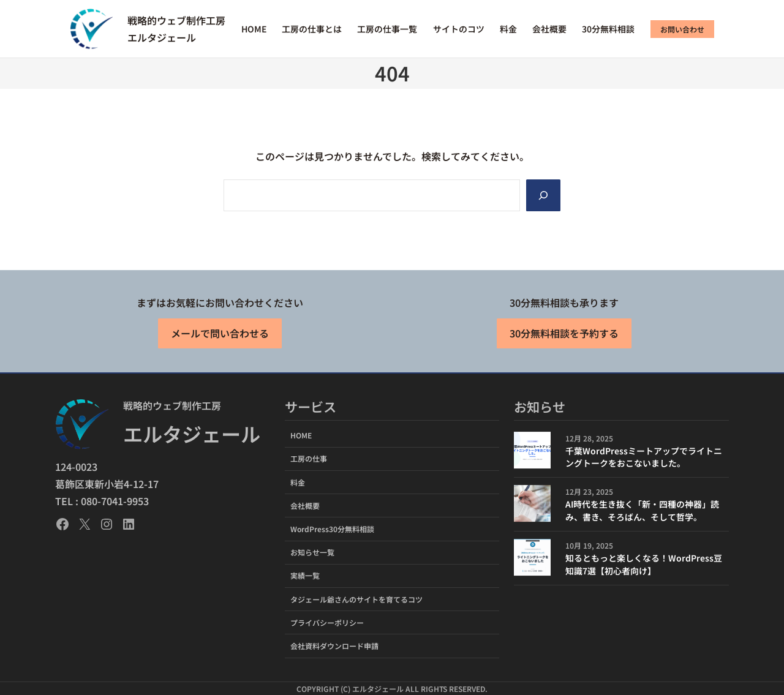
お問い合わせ (682, 29)
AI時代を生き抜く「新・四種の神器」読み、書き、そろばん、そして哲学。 (642, 510)
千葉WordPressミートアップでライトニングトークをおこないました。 (644, 457)
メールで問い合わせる (220, 334)
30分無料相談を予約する (564, 334)
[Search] (543, 195)
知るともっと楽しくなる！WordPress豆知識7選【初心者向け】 (644, 564)
